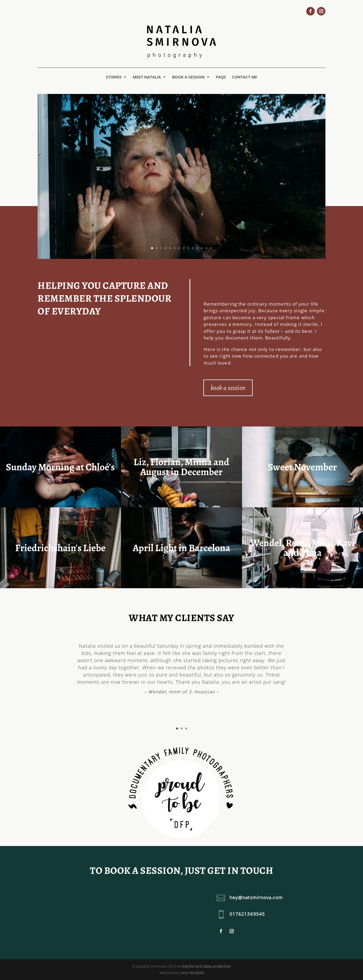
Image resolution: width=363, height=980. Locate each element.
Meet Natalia (147, 77)
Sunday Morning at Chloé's (60, 467)
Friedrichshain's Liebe (60, 548)
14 (211, 248)
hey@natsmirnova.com (256, 897)
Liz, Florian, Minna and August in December (181, 467)
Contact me (245, 77)
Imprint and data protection (206, 966)
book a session (228, 388)
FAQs (221, 77)
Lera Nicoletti (192, 973)
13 (206, 248)
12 (202, 248)
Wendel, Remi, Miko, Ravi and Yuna (302, 548)
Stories (114, 77)
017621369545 (247, 914)
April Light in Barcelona (181, 548)
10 (193, 248)
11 (197, 248)
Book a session (188, 77)
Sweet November (302, 467)
